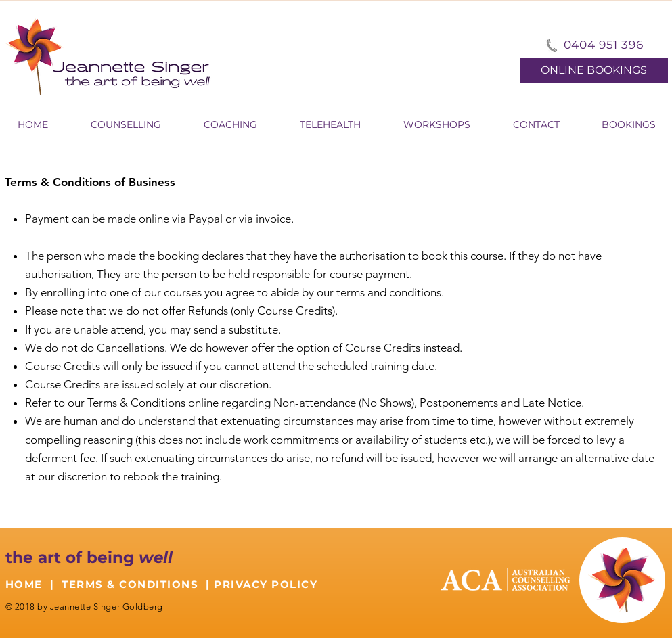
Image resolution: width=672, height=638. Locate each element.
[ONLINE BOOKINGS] (594, 70)
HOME (26, 584)
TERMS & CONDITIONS (130, 584)
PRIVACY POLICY (266, 584)
